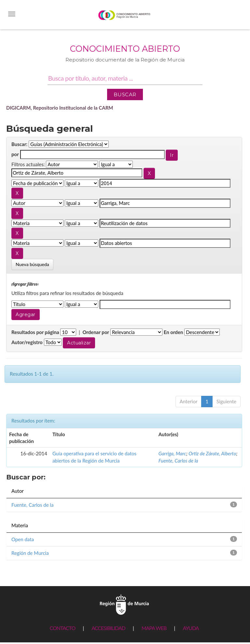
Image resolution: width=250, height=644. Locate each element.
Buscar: (19, 144)
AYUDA (191, 628)
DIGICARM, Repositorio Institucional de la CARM (60, 108)
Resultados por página (35, 332)
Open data (23, 539)
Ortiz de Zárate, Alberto (212, 453)
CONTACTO (62, 628)
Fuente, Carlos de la (178, 461)
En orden (174, 332)
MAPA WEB (154, 628)
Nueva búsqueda (32, 264)
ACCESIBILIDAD (108, 628)
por (15, 154)
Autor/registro (27, 342)
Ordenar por (96, 332)
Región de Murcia (30, 553)
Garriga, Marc (172, 453)
